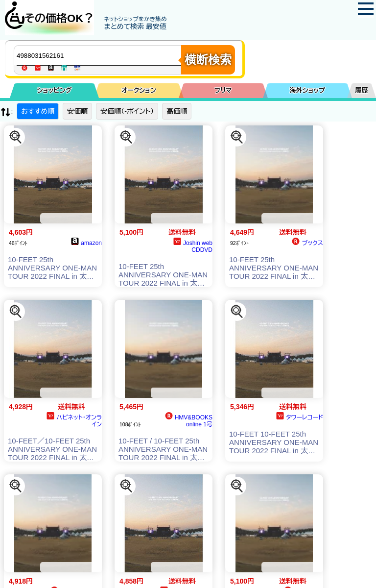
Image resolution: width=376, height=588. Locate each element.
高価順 (177, 111)
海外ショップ (307, 90)
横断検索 (208, 60)
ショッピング (55, 90)
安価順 (77, 111)
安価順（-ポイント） (127, 111)
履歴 (362, 90)
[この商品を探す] (16, 137)
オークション (139, 90)
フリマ (223, 90)
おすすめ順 (38, 111)
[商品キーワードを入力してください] (100, 55)
